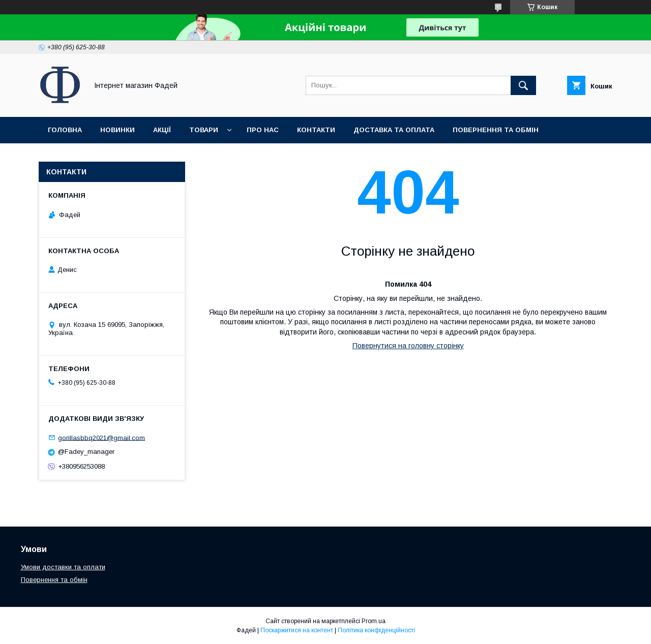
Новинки (117, 130)
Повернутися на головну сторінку (408, 346)
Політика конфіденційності (376, 630)
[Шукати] (523, 85)
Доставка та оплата (394, 130)
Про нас (263, 130)
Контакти (316, 130)
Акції (162, 130)
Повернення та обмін (496, 130)
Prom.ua (374, 621)
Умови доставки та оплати (63, 567)
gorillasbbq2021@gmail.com (101, 437)
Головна (65, 130)
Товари (204, 130)
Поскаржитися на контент (297, 630)
